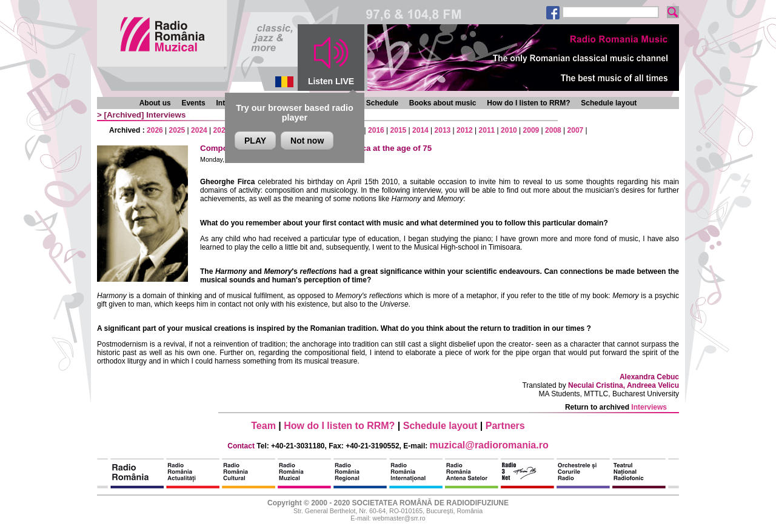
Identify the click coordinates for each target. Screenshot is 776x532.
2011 (487, 130)
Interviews (166, 115)
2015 (399, 130)
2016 (376, 130)
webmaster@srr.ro (399, 518)
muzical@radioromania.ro (489, 445)
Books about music (443, 103)
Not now (307, 141)
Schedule (382, 103)
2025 (177, 130)
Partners (505, 426)
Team (263, 426)
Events (193, 103)
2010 (509, 130)
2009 (531, 130)
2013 (443, 130)
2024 (199, 130)
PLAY (255, 141)
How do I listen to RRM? (528, 103)
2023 (222, 130)
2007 (576, 130)
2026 (155, 130)
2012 (465, 130)
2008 (553, 130)
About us (155, 103)
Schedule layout (609, 103)
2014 (420, 130)
